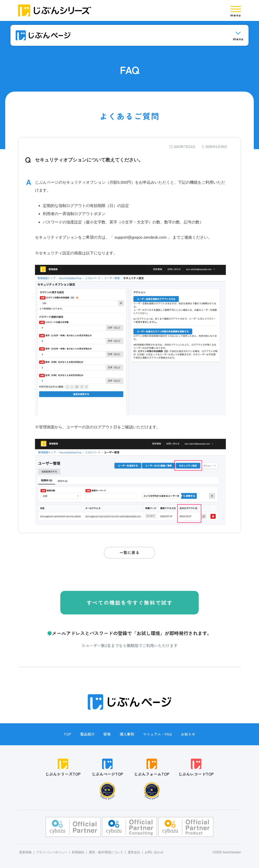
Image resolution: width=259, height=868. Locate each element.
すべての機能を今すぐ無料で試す (129, 603)
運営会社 (134, 852)
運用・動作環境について (106, 852)
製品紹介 (87, 734)
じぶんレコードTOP (196, 768)
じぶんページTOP (107, 768)
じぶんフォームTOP (152, 768)
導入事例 (127, 734)
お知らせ (188, 734)
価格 (107, 734)
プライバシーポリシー (52, 852)
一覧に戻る (130, 552)
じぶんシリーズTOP (63, 768)
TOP (67, 734)
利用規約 (78, 852)
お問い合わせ (154, 852)
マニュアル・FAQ (157, 734)
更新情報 (25, 852)
